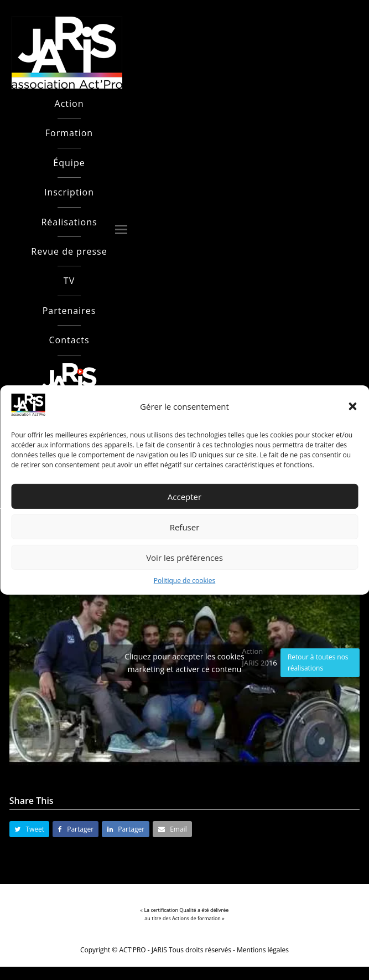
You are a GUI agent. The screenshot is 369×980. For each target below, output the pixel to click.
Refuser (185, 527)
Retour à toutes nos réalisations (318, 662)
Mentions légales (263, 950)
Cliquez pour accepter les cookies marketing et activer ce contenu (184, 663)
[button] (352, 406)
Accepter (184, 497)
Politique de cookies (185, 581)
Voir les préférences (184, 558)
